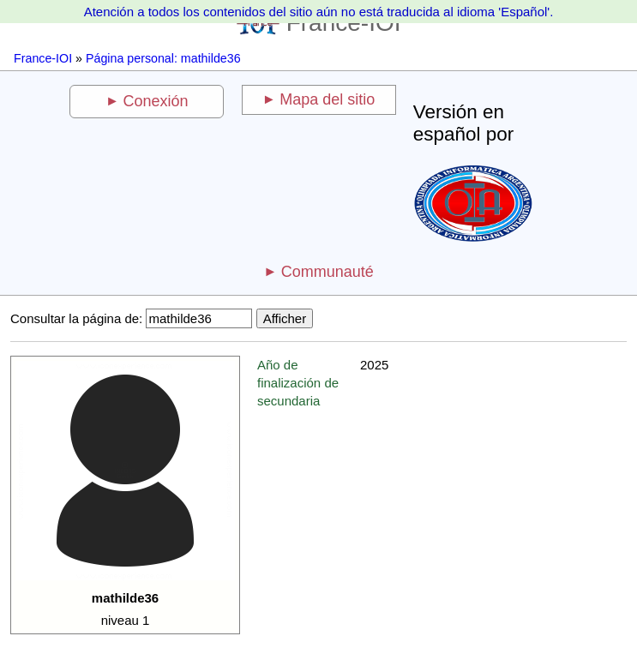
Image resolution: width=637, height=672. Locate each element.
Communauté (328, 272)
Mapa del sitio (327, 99)
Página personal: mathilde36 (163, 58)
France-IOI (43, 58)
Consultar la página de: (76, 318)
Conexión (156, 101)
